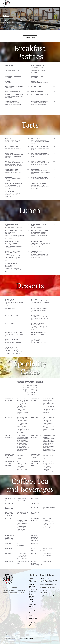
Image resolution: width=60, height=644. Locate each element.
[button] (56, 4)
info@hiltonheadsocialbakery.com (26, 638)
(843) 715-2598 (44, 593)
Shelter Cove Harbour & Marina (32, 586)
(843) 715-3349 (33, 618)
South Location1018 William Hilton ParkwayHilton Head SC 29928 (48, 580)
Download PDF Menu (30, 37)
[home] (6, 4)
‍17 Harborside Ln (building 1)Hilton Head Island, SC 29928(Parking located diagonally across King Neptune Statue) (33, 599)
